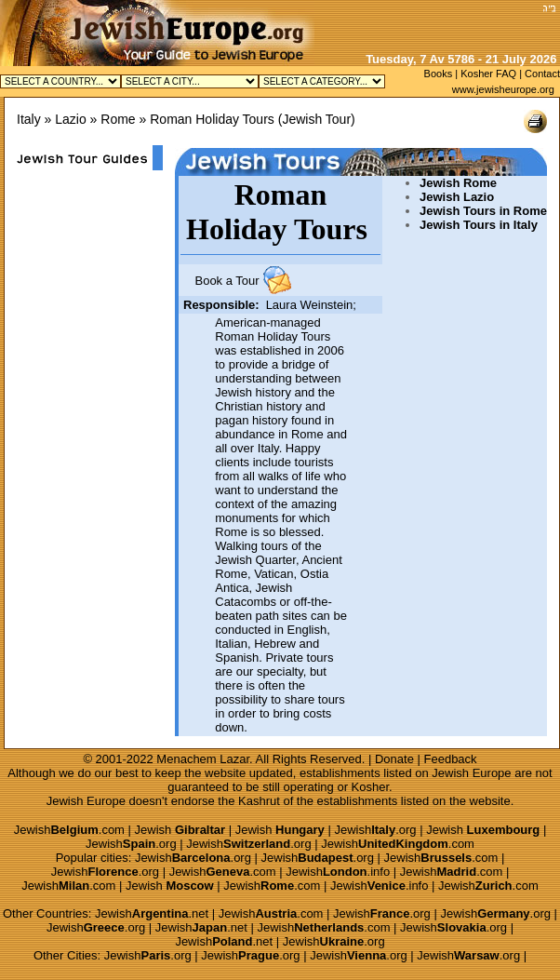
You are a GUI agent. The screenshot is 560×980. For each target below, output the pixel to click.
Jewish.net (152, 913)
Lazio (70, 119)
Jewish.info (338, 872)
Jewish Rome (458, 183)
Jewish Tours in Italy (479, 225)
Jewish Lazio (457, 197)
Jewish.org (375, 830)
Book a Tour (227, 281)
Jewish (180, 830)
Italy (29, 119)
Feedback (451, 759)
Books (439, 74)
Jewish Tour (316, 119)
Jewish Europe (471, 773)
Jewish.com (69, 830)
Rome (118, 119)
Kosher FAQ (488, 74)
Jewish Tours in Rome (483, 211)
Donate (394, 759)
